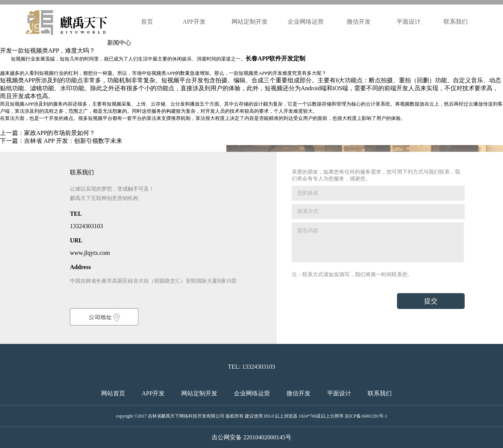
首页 (147, 22)
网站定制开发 (250, 22)
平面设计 (409, 22)
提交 (431, 301)
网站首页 (113, 393)
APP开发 (195, 22)
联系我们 (456, 22)
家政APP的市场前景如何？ (60, 133)
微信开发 (359, 22)
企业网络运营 (306, 22)
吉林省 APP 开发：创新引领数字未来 (73, 141)
